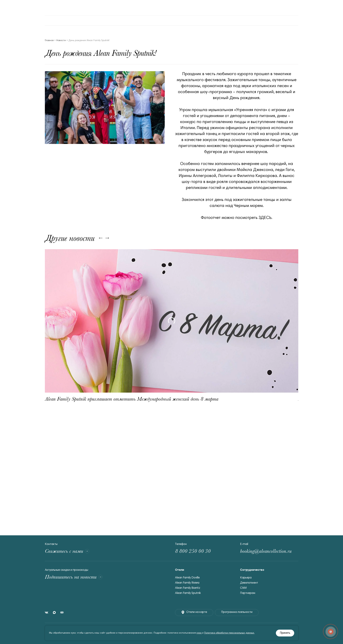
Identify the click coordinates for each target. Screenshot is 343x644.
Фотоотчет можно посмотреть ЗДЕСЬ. (237, 218)
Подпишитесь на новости (74, 577)
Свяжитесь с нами (67, 551)
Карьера (246, 578)
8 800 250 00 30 (193, 551)
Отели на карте (194, 612)
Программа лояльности (237, 612)
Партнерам (248, 593)
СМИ (243, 588)
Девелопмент (249, 583)
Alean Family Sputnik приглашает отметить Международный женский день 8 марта (132, 399)
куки (199, 633)
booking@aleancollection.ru (266, 551)
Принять (285, 633)
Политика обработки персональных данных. (229, 633)
